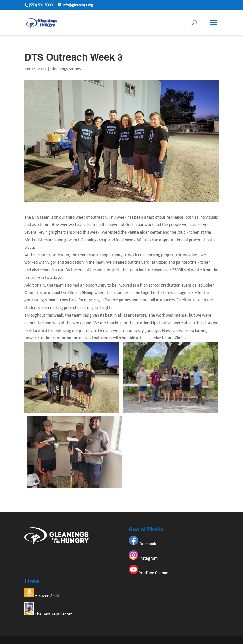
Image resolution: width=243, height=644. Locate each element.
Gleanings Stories (65, 69)
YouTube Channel (149, 573)
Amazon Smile (42, 596)
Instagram (143, 559)
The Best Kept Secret (48, 614)
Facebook (142, 544)
